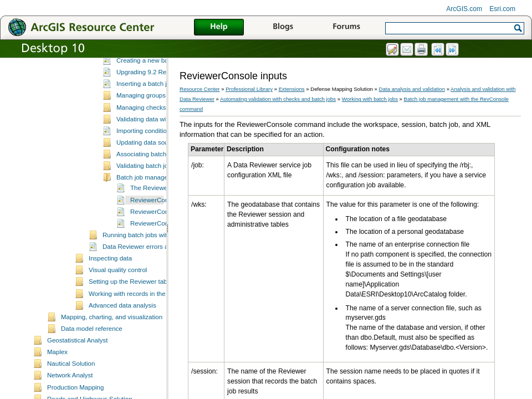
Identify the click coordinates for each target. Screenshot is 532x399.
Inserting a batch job (145, 122)
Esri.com (502, 9)
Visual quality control (118, 309)
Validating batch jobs (145, 204)
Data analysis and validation (412, 89)
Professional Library (249, 89)
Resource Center (200, 89)
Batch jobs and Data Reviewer (159, 88)
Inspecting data (110, 297)
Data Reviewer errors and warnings (153, 285)
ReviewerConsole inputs (165, 239)
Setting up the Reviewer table (130, 320)
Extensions (292, 89)
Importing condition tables (153, 170)
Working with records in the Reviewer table (149, 332)
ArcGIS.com (464, 9)
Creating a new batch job (152, 99)
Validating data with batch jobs (159, 158)
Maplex (57, 391)
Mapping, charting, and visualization (112, 356)
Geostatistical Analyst (77, 379)
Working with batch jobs (136, 77)
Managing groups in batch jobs (160, 134)
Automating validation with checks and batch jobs (278, 99)
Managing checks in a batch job (161, 146)
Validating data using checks (143, 65)
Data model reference (92, 367)
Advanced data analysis (122, 344)
